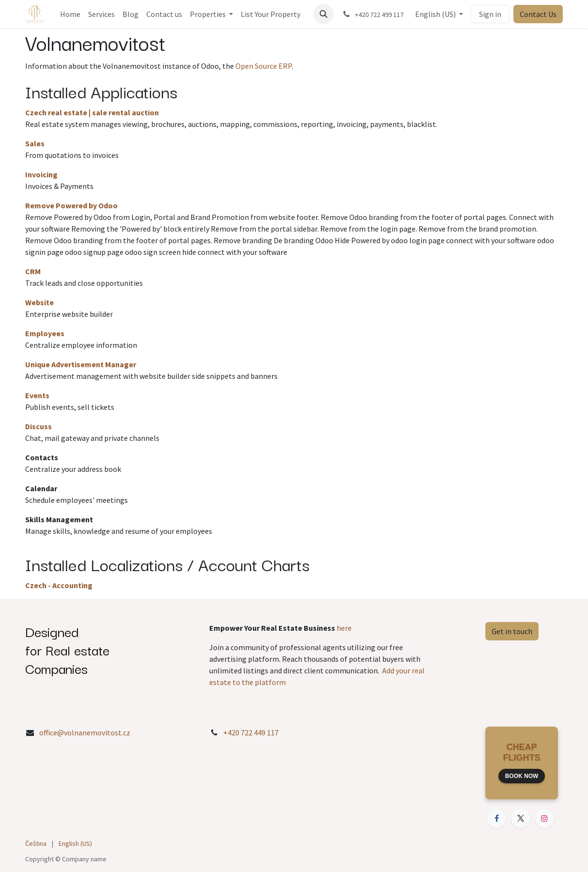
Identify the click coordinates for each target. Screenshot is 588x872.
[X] (521, 818)
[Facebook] (496, 818)
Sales (35, 143)
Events (37, 395)
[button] (324, 14)
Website (39, 302)
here (344, 628)
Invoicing (41, 174)
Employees (45, 333)
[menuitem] (70, 14)
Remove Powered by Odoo (71, 205)
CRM (33, 271)
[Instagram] (544, 818)
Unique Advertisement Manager (81, 364)
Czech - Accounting (59, 585)
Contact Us (538, 14)
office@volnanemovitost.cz (85, 732)
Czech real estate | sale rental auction (92, 112)
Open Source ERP (263, 66)
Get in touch (512, 631)
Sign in (490, 14)
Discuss (39, 426)
